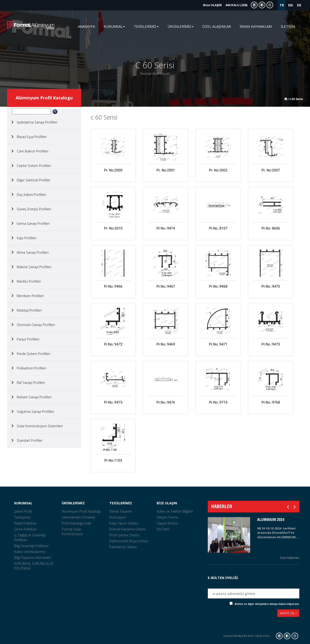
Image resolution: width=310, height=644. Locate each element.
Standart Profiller (27, 440)
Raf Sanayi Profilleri (28, 383)
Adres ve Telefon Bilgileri (175, 511)
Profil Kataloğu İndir (77, 523)
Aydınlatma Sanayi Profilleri (34, 122)
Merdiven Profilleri (27, 296)
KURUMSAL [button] (114, 26)
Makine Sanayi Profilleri (31, 267)
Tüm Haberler (290, 558)
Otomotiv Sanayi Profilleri (33, 325)
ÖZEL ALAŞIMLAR (217, 26)
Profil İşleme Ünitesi (124, 535)
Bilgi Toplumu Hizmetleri (33, 558)
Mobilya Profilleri (26, 310)
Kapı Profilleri (24, 238)
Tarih (295, 572)
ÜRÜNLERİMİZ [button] (181, 26)
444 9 (225, 5)
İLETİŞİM (288, 26)
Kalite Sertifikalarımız (30, 552)
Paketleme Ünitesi (123, 547)
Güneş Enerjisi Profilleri (31, 209)
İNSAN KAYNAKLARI (256, 26)
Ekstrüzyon (118, 517)
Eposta (293, 585)
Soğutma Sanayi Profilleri (32, 412)
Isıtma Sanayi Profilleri (30, 223)
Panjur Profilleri (25, 339)
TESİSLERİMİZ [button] (146, 26)
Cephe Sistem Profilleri (31, 166)
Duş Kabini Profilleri (28, 195)
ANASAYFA (86, 26)
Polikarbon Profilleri (28, 368)
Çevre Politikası (26, 529)
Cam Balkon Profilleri (29, 151)
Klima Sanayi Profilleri (30, 252)
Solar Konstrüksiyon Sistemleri (37, 426)
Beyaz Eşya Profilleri (29, 137)
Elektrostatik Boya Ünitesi (129, 541)
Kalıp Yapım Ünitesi (124, 523)
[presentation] (225, 614)
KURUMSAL (23, 503)
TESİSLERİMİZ (121, 503)
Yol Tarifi (163, 529)
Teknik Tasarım (121, 511)
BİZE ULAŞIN (167, 503)
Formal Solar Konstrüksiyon (72, 531)
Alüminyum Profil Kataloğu (81, 511)
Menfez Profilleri (26, 281)
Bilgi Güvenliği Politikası (31, 546)
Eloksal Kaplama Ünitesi (128, 529)
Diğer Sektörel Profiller (31, 180)
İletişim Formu (168, 517)
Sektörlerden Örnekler (79, 517)
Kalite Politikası (25, 523)
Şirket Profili (23, 511)
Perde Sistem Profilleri (30, 354)
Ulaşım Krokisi (167, 523)
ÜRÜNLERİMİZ (73, 503)
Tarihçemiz (22, 517)
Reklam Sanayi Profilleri (31, 397)
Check (226, 604)
